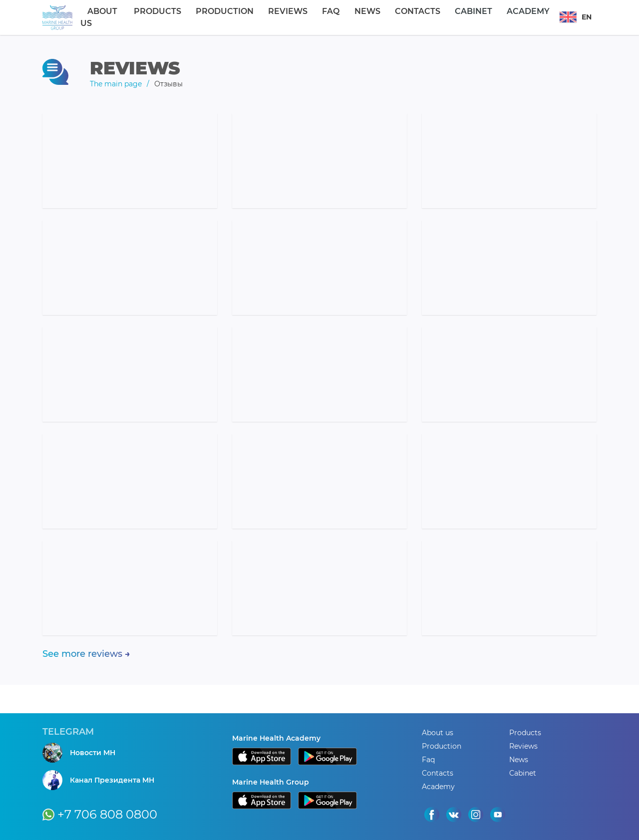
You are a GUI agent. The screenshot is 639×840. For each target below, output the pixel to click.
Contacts (401, 17)
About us (140, 17)
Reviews (299, 17)
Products (189, 17)
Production (246, 17)
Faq (333, 17)
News (361, 17)
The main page (116, 84)
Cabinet (447, 17)
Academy (491, 17)
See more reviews (82, 654)
